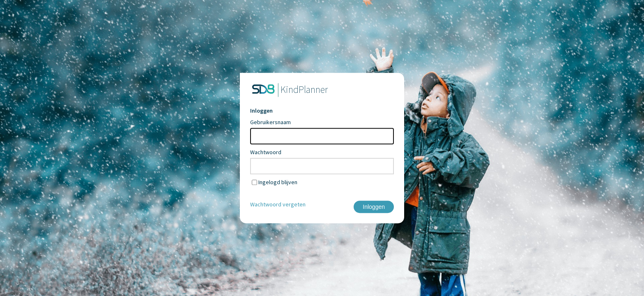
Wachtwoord (266, 152)
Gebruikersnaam (270, 122)
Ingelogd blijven (278, 182)
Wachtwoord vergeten (278, 204)
